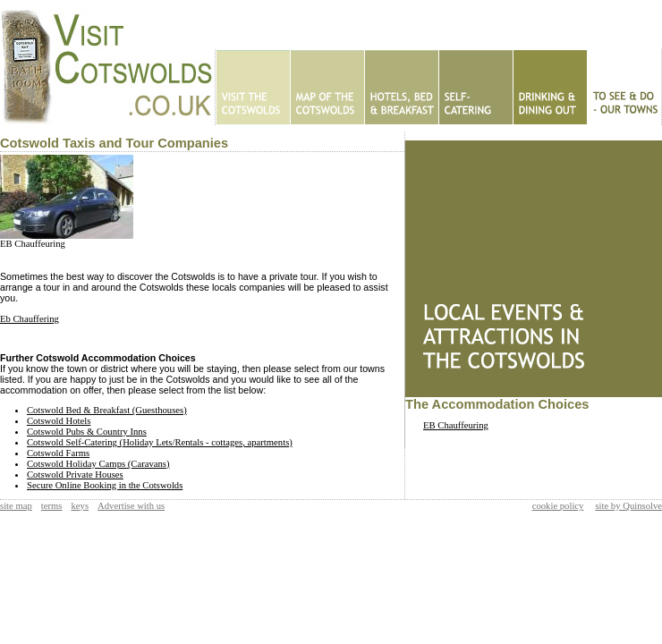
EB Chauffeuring (33, 244)
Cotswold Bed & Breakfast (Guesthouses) (107, 410)
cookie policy (558, 506)
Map (327, 87)
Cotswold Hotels (59, 421)
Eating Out (550, 87)
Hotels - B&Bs (401, 87)
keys (81, 506)
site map (16, 506)
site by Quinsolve (628, 506)
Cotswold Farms (58, 453)
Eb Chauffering (30, 319)
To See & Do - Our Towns (624, 87)
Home (253, 87)
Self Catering (475, 87)
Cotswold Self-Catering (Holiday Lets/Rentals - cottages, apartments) (160, 442)
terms (52, 506)
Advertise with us (131, 506)
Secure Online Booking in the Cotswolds (105, 485)
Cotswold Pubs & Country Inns (87, 432)
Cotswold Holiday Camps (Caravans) (98, 464)
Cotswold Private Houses (75, 475)
